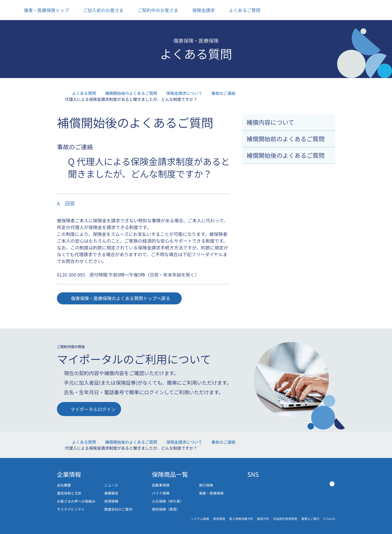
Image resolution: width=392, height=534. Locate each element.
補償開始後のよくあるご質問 (131, 93)
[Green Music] (332, 484)
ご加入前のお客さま (100, 10)
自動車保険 (161, 485)
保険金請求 (200, 10)
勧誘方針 (263, 519)
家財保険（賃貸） (166, 509)
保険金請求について (184, 93)
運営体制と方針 (69, 493)
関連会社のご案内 (118, 509)
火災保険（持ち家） (168, 501)
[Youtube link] (316, 484)
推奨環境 (219, 519)
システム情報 (200, 519)
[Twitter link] (267, 484)
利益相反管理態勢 (285, 519)
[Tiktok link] (300, 484)
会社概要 (64, 485)
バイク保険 (161, 493)
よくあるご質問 (241, 10)
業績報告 (111, 493)
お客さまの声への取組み (76, 501)
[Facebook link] (250, 484)
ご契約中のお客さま (154, 10)
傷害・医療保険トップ (43, 10)
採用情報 (111, 501)
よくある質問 (84, 93)
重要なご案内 (310, 519)
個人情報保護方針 (241, 519)
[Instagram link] (283, 484)
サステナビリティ (71, 509)
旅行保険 (206, 485)
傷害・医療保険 (211, 493)
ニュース (111, 485)
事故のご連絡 (223, 93)
